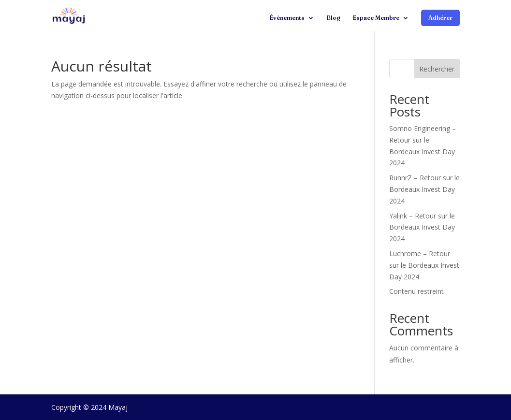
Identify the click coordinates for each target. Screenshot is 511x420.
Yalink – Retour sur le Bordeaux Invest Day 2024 (422, 227)
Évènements (287, 18)
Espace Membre (376, 18)
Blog (333, 18)
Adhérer (440, 18)
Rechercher (437, 69)
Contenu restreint (416, 291)
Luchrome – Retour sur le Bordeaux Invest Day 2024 (424, 265)
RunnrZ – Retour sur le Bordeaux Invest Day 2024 (424, 189)
